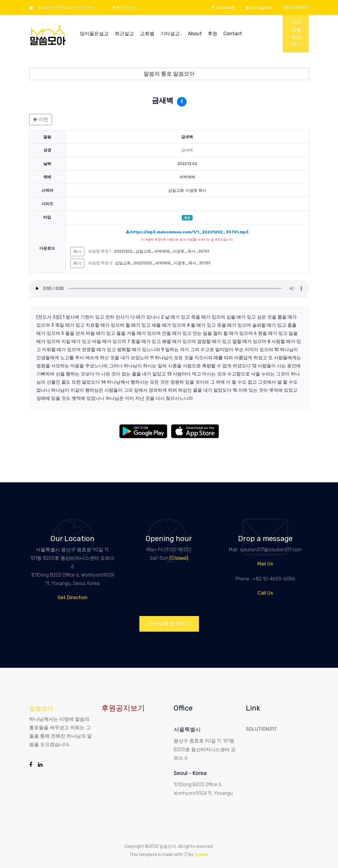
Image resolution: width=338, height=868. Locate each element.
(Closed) (179, 558)
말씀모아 (41, 708)
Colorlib (202, 854)
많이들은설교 (94, 34)
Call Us (265, 593)
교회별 (147, 34)
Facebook (223, 8)
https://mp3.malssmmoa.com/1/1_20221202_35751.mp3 (187, 232)
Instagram (259, 8)
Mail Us (265, 564)
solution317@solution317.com (62, 8)
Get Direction (73, 597)
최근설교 (124, 34)
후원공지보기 (124, 8)
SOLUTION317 (296, 8)
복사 (77, 252)
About (195, 34)
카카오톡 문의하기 (296, 34)
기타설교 (171, 34)
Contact (233, 34)
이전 (41, 119)
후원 (212, 34)
